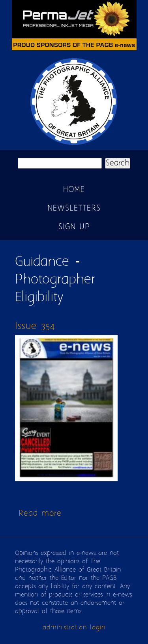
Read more (40, 514)
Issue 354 (35, 326)
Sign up (74, 227)
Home (74, 190)
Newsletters (74, 208)
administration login (74, 628)
